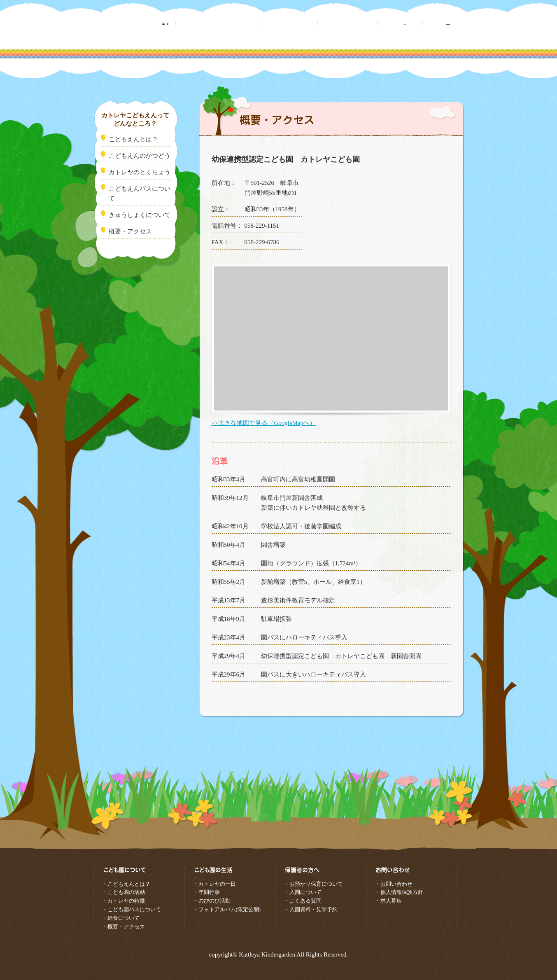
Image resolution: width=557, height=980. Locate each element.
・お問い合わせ (394, 884)
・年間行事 (206, 892)
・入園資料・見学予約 (311, 909)
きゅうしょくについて (140, 215)
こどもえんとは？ (133, 139)
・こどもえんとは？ (126, 884)
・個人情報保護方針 (399, 892)
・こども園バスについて (132, 909)
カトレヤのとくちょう (140, 172)
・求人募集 (388, 901)
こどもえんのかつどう (140, 156)
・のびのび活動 (212, 901)
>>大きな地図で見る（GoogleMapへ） (264, 423)
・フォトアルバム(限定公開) (227, 909)
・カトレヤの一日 (214, 884)
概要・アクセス (130, 231)
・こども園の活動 (124, 892)
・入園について (303, 892)
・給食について (121, 918)
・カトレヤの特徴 (124, 901)
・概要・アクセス (124, 927)
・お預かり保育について (313, 884)
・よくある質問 (303, 901)
